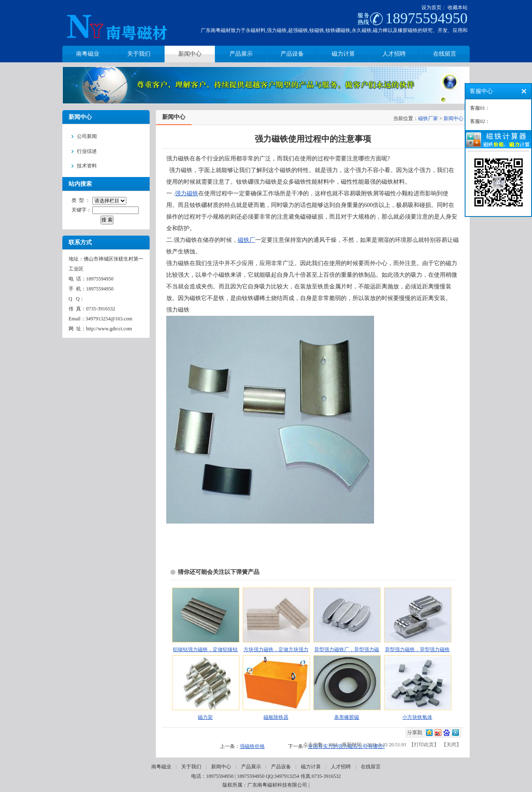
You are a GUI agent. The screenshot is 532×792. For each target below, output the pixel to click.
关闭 (451, 745)
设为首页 (431, 7)
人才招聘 (341, 767)
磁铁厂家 (428, 118)
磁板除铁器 (276, 717)
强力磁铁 (187, 193)
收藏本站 (458, 7)
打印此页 (424, 745)
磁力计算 (311, 767)
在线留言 (371, 767)
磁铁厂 (246, 240)
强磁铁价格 (252, 746)
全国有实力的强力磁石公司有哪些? (346, 746)
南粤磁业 (161, 767)
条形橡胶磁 (347, 717)
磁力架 (205, 717)
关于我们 (191, 767)
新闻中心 (453, 118)
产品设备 (281, 767)
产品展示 (251, 767)
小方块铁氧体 (417, 717)
